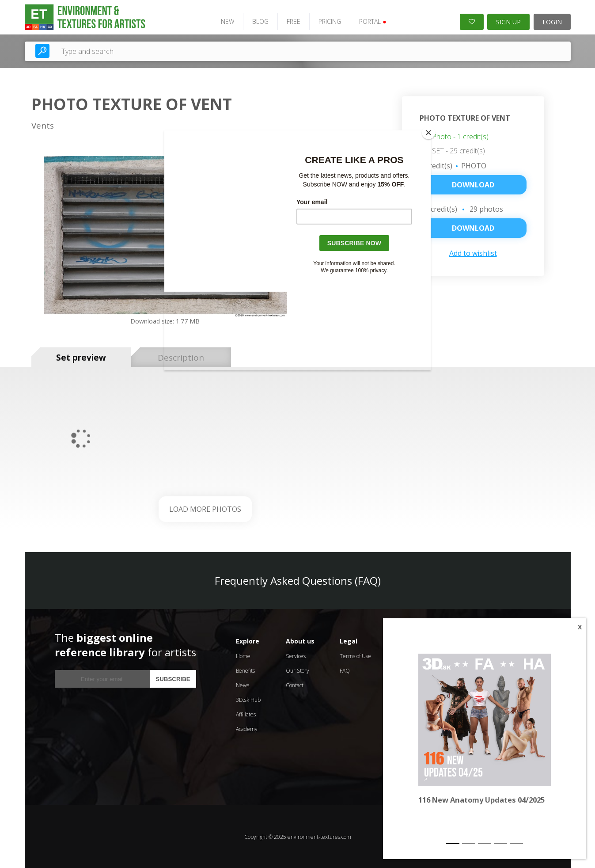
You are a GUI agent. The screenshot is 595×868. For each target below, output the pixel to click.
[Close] (428, 133)
